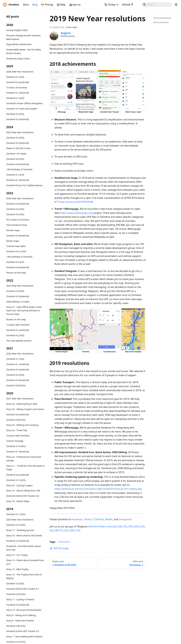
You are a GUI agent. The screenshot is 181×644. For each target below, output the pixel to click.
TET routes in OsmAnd (18, 220)
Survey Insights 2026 (17, 30)
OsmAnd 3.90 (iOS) (16, 385)
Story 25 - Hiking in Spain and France (25, 409)
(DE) (136, 526)
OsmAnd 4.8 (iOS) (15, 159)
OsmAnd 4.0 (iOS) (15, 375)
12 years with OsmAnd (18, 325)
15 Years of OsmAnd (17, 88)
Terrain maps (13, 230)
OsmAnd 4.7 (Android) (18, 180)
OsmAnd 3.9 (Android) (18, 380)
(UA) (142, 526)
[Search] (157, 5)
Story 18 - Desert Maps (18, 501)
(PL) (67, 530)
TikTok (87, 519)
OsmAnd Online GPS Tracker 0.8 (23, 496)
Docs (26, 5)
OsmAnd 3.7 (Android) (18, 452)
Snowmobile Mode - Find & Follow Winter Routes (24, 51)
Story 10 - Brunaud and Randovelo (24, 610)
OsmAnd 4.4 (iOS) (15, 262)
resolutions (64, 542)
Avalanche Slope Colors (18, 59)
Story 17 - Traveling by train (20, 530)
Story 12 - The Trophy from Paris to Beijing (24, 576)
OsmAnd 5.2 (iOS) (15, 77)
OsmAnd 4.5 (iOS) (15, 214)
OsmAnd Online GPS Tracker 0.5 (23, 631)
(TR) (78, 530)
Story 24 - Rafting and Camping (22, 425)
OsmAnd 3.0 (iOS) (15, 583)
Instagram (125, 519)
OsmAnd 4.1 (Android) (18, 364)
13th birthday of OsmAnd (19, 257)
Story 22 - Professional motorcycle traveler (24, 459)
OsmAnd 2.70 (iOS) (16, 642)
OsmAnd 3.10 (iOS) (16, 525)
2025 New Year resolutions (20, 132)
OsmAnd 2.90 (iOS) (16, 594)
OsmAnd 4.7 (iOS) (15, 175)
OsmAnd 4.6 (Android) (18, 204)
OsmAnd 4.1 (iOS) (15, 359)
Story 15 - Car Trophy (17, 555)
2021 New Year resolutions (20, 399)
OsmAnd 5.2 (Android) (18, 82)
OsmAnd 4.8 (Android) (18, 164)
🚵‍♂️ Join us (75, 5)
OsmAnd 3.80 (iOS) (16, 420)
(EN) (120, 526)
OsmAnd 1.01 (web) (16, 154)
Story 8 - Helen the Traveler (20, 621)
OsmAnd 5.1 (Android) (18, 93)
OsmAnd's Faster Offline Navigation (24, 103)
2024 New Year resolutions (20, 198)
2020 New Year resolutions (20, 520)
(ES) (52, 530)
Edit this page (59, 548)
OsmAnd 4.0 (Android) (18, 370)
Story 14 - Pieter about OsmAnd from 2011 (25, 562)
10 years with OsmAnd (18, 436)
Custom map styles (16, 246)
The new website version (19, 341)
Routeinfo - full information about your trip (23, 548)
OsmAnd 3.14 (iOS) (16, 446)
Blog (35, 5)
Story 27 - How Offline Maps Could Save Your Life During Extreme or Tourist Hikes (24, 311)
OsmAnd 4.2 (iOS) (15, 335)
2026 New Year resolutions (20, 72)
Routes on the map (16, 319)
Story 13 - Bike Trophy (17, 569)
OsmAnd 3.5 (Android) (18, 541)
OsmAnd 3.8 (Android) (18, 414)
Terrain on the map (16, 273)
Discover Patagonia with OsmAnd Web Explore (23, 37)
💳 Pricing (47, 5)
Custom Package (15, 441)
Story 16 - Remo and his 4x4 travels (24, 536)
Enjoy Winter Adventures (19, 44)
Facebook (77, 519)
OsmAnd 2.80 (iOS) (16, 626)
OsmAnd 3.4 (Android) (18, 605)
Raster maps (13, 241)
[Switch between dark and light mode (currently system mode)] (176, 5)
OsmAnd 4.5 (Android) (18, 236)
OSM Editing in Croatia (18, 302)
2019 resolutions (161, 22)
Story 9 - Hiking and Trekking (21, 615)
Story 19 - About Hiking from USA (23, 491)
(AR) (72, 530)
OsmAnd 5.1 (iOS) (15, 98)
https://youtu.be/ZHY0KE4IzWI (76, 202)
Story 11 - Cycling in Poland (20, 599)
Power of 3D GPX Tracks (18, 148)
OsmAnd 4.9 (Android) (18, 143)
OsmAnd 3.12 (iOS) (16, 480)
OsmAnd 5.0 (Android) (18, 119)
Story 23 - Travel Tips (17, 430)
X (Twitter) (98, 519)
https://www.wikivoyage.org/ (77, 213)
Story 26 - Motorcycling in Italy (22, 404)
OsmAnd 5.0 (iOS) (15, 114)
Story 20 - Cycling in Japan (19, 485)
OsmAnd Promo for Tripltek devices (24, 185)
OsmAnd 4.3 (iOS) (15, 291)
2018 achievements (162, 18)
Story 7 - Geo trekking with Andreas (24, 636)
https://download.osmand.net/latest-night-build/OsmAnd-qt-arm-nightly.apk (98, 489)
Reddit (109, 519)
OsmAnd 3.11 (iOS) (16, 514)
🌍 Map (61, 5)
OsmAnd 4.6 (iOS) (15, 209)
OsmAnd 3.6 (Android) (18, 475)
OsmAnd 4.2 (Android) (18, 330)
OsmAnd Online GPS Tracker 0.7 (23, 589)
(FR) (131, 526)
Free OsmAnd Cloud (17, 225)
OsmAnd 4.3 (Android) (18, 296)
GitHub (127, 5)
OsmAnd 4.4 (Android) (18, 267)
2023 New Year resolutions (20, 286)
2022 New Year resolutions (20, 354)
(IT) (125, 526)
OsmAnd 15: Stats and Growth (22, 109)
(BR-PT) (59, 530)
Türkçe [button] (110, 5)
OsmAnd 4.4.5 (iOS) (16, 251)
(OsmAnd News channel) (102, 526)
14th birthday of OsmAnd (19, 169)
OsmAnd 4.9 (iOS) (15, 138)
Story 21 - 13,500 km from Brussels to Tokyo (25, 468)
